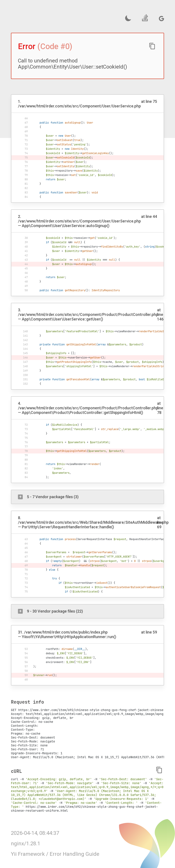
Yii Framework (28, 854)
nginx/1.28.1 (26, 844)
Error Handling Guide (74, 854)
